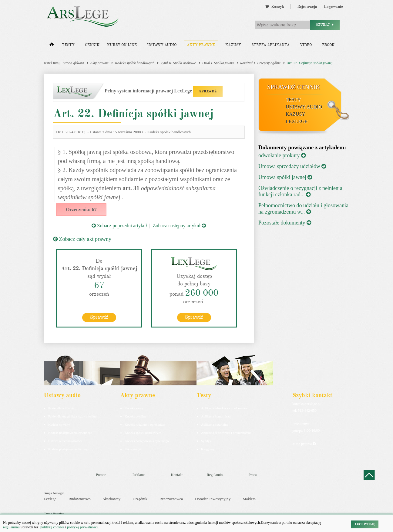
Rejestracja (307, 7)
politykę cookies (52, 527)
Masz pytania (304, 444)
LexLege (297, 121)
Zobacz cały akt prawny (82, 239)
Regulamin (215, 475)
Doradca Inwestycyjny (213, 499)
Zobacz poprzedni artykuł (119, 226)
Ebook (328, 45)
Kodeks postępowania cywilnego (70, 433)
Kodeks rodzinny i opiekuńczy (145, 424)
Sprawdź (99, 317)
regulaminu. (12, 527)
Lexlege (50, 499)
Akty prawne (201, 45)
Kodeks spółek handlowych (135, 63)
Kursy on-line (122, 45)
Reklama (139, 475)
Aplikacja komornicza (216, 416)
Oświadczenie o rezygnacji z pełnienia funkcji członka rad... (300, 191)
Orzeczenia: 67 (81, 209)
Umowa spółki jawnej (285, 177)
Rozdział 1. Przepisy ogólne (260, 63)
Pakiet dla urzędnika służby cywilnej (73, 416)
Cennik (92, 45)
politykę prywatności (82, 527)
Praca (253, 475)
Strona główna (73, 63)
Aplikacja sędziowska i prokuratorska (226, 433)
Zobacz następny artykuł (179, 226)
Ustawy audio (162, 45)
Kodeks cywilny (59, 424)
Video (306, 45)
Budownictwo (80, 499)
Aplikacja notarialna (215, 424)
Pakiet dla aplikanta (61, 408)
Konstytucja (133, 449)
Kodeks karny (134, 408)
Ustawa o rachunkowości (65, 441)
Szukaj (325, 25)
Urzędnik (140, 499)
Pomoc (101, 475)
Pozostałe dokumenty (285, 223)
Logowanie (333, 7)
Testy (68, 45)
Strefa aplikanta (270, 45)
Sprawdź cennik (294, 87)
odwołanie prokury (282, 155)
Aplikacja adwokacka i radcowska (224, 408)
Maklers (249, 499)
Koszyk (275, 7)
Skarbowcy (112, 499)
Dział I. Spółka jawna (218, 63)
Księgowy (208, 449)
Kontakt (177, 475)
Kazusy (233, 45)
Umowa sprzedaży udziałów (292, 166)
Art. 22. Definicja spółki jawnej (310, 63)
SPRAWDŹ (208, 91)
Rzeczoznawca (171, 499)
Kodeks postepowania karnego (69, 449)
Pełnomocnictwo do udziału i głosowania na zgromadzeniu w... (303, 209)
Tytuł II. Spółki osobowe (178, 63)
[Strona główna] (52, 46)
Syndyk (206, 441)
